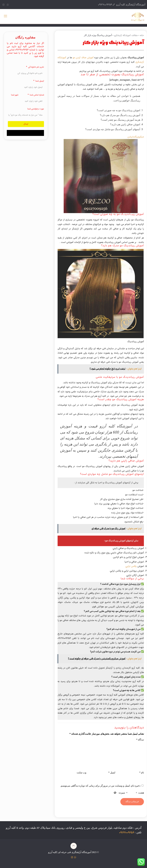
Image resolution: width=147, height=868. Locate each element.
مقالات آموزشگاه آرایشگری (126, 35)
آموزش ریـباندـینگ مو (129, 111)
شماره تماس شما (37, 95)
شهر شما (15, 95)
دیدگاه (140, 740)
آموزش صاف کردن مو (83, 58)
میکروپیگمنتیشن (135, 137)
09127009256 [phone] (105, 5)
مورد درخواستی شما (36, 109)
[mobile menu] (5, 16)
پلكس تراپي (131, 566)
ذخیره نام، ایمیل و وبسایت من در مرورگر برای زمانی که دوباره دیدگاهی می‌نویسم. (100, 786)
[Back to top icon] (74, 846)
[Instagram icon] (3, 5)
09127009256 (127, 833)
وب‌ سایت (81, 772)
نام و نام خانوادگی (36, 67)
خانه (142, 35)
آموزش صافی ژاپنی (130, 125)
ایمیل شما (39, 81)
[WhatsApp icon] (8, 5)
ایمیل (112, 772)
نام (142, 772)
